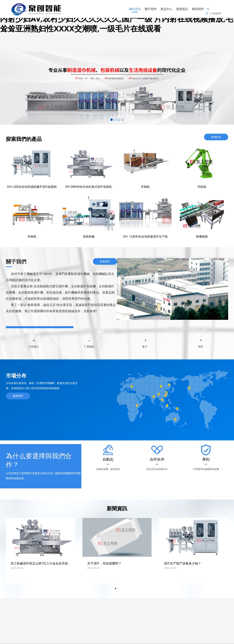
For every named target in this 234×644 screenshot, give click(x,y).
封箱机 (32, 237)
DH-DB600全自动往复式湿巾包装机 (89, 188)
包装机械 (89, 237)
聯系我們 (198, 9)
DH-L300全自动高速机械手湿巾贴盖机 (32, 188)
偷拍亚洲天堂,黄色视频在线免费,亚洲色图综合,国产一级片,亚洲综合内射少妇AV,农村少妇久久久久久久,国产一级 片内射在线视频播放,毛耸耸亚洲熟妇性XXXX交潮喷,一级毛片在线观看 (117, 18)
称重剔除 (202, 237)
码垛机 (202, 188)
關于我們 (151, 9)
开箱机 (145, 188)
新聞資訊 (182, 9)
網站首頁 (135, 9)
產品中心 (166, 9)
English (217, 13)
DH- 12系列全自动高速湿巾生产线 (145, 237)
